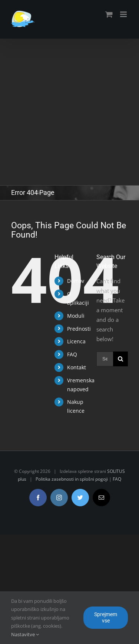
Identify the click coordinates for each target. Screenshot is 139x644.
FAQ (72, 354)
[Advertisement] (69, 112)
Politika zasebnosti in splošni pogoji (72, 479)
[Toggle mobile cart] (109, 14)
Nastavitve (25, 634)
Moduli (76, 316)
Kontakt (77, 367)
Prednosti (79, 329)
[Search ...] (105, 359)
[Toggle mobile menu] (124, 14)
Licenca (76, 341)
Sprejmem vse (106, 617)
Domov (76, 281)
